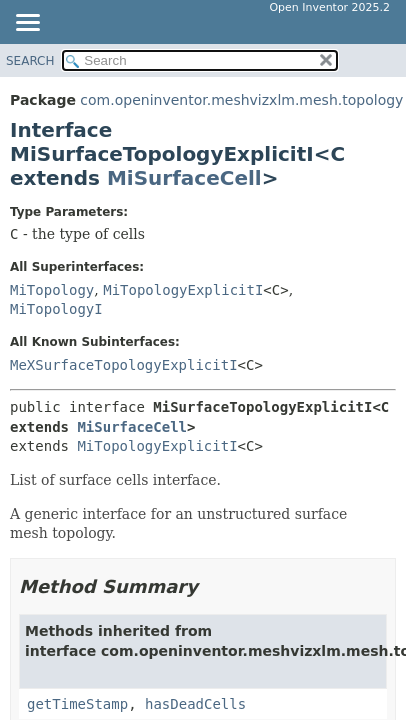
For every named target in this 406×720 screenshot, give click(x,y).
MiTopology (52, 290)
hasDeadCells (195, 704)
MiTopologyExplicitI (183, 290)
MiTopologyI (56, 309)
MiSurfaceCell (184, 178)
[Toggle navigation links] (27, 24)
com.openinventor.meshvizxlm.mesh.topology (241, 100)
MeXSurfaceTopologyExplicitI (124, 365)
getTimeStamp (77, 704)
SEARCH (30, 61)
